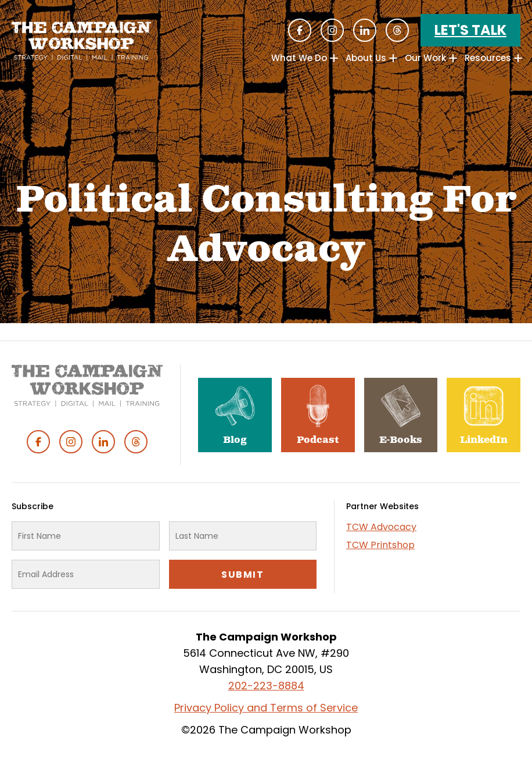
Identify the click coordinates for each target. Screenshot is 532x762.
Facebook (300, 30)
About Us (366, 58)
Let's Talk (470, 30)
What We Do (299, 58)
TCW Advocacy (381, 527)
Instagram (332, 30)
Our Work (425, 58)
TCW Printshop (380, 545)
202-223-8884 (266, 686)
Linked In (365, 30)
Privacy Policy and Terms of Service (266, 708)
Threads (397, 30)
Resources (488, 58)
